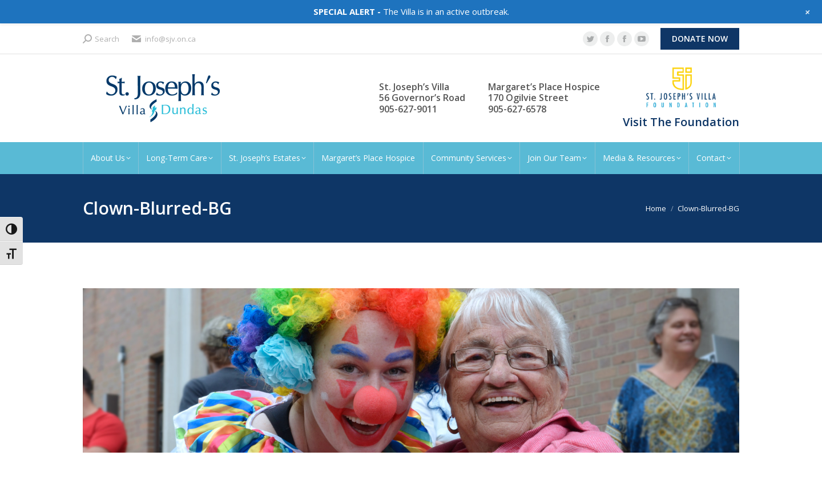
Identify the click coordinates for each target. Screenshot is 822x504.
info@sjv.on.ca (163, 39)
